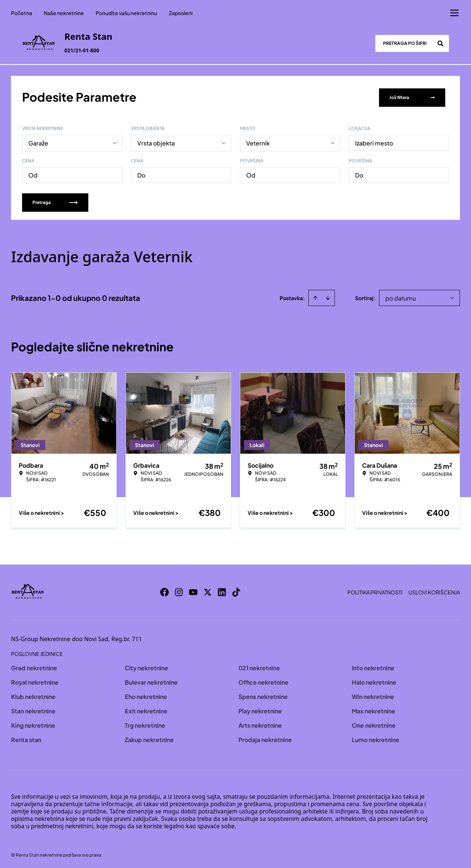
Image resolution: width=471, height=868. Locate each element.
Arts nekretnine (260, 724)
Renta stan (26, 738)
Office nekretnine (263, 681)
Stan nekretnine (33, 709)
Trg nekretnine (145, 724)
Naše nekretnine (64, 13)
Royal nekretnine (35, 681)
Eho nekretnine (146, 695)
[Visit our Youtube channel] (193, 591)
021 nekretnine (259, 666)
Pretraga (55, 201)
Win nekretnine (373, 695)
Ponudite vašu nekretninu (126, 13)
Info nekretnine (373, 666)
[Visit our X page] (208, 591)
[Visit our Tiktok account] (236, 591)
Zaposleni (181, 13)
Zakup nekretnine (149, 738)
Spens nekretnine (263, 695)
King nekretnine (33, 724)
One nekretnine (374, 724)
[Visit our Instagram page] (179, 591)
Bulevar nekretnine (151, 681)
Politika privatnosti (375, 591)
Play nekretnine (260, 709)
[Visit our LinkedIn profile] (222, 591)
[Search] (440, 43)
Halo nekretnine (374, 681)
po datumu (401, 297)
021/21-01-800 (82, 50)
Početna (22, 13)
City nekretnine (146, 666)
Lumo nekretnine (376, 738)
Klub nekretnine (33, 695)
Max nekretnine (373, 709)
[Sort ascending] (315, 296)
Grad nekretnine (34, 666)
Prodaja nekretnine (265, 738)
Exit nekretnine (146, 709)
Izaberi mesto (374, 142)
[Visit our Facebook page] (164, 591)
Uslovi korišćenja (434, 591)
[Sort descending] (328, 296)
